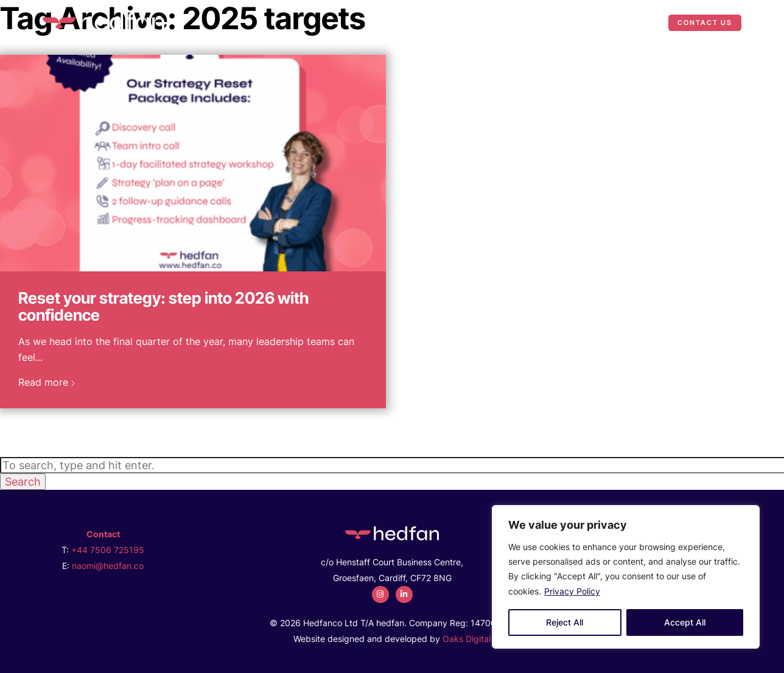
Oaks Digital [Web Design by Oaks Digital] (467, 639)
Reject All (565, 622)
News (637, 22)
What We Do (477, 22)
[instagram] (380, 595)
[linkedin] (404, 595)
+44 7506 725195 (108, 550)
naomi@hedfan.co (108, 566)
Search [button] (23, 482)
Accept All (685, 622)
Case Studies (573, 22)
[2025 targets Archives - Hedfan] (103, 21)
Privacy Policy (572, 591)
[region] (626, 577)
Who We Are (397, 22)
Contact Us (705, 23)
